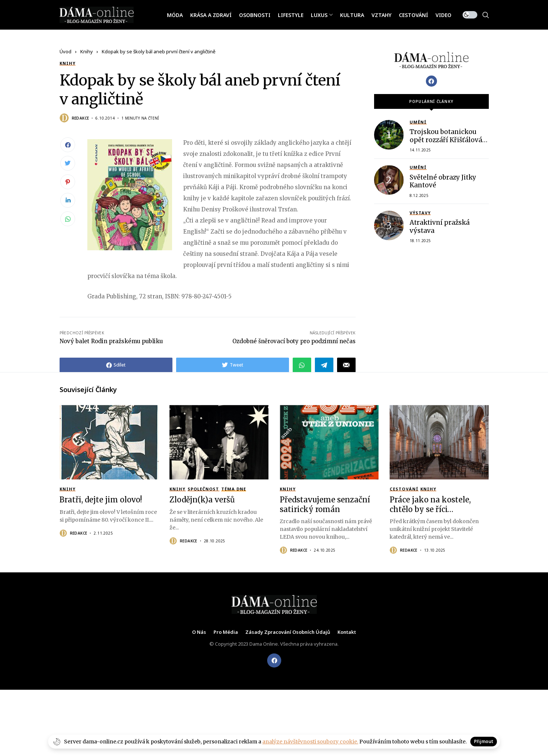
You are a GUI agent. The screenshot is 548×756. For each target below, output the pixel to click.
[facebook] (274, 660)
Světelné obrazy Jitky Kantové (443, 181)
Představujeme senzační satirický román (325, 504)
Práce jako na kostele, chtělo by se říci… (430, 504)
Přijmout (484, 741)
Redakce (80, 118)
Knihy (87, 51)
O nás (199, 632)
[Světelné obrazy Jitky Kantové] (389, 180)
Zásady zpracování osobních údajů (288, 632)
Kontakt (347, 632)
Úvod (65, 51)
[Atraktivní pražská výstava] (389, 225)
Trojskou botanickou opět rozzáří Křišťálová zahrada (446, 140)
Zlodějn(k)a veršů (202, 500)
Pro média (226, 632)
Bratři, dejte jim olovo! (101, 500)
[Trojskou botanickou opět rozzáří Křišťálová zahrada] (389, 135)
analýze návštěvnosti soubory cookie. (310, 742)
